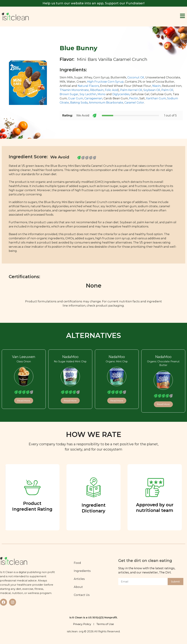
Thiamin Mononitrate (74, 90)
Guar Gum (76, 98)
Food (77, 563)
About (78, 587)
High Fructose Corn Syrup (105, 82)
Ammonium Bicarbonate (106, 103)
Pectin (134, 98)
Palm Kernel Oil (131, 90)
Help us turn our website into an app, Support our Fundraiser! (93, 3)
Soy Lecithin (88, 94)
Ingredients (82, 571)
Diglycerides (121, 94)
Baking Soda (79, 103)
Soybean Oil (152, 90)
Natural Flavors (88, 86)
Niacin (156, 86)
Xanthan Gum (156, 98)
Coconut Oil (136, 77)
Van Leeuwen (24, 357)
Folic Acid (111, 90)
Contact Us (82, 595)
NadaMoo (70, 357)
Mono (102, 94)
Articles (79, 579)
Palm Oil (167, 90)
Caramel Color (134, 103)
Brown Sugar (69, 94)
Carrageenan (93, 98)
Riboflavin (97, 90)
